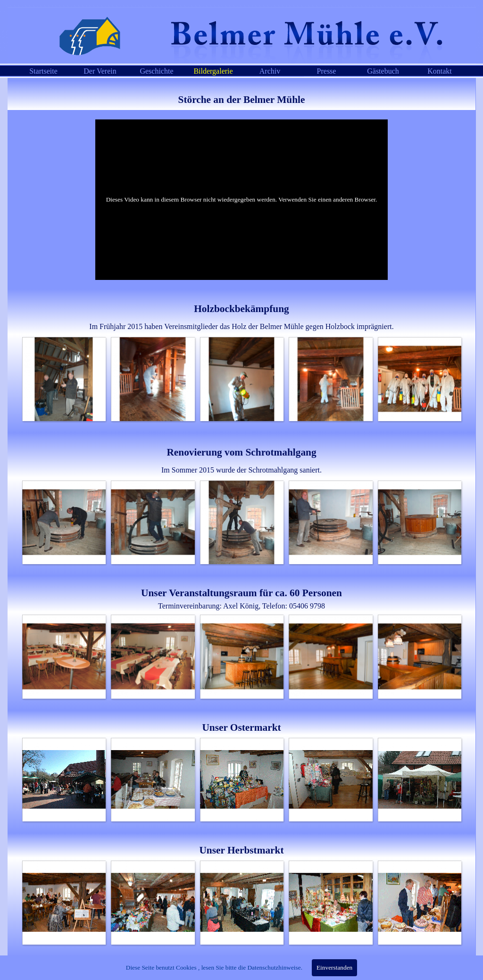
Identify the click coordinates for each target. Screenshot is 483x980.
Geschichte (156, 71)
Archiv (270, 71)
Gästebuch (383, 71)
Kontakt (440, 71)
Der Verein (100, 71)
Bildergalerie (213, 71)
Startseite (43, 71)
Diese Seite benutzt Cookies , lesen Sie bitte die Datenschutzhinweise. (214, 967)
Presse (327, 71)
